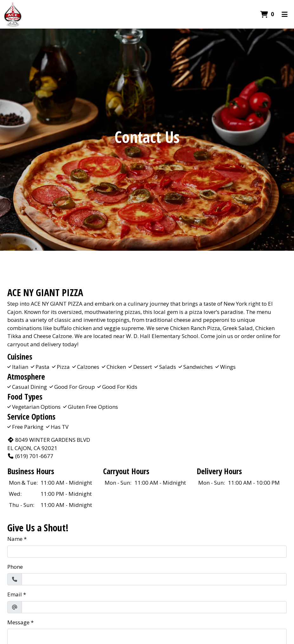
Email (15, 594)
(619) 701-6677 (30, 456)
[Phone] (154, 579)
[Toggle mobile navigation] (285, 14)
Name (15, 539)
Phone (15, 567)
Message (18, 622)
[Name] (147, 552)
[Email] (154, 607)
